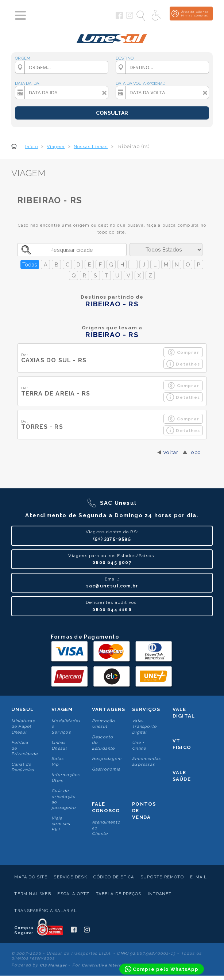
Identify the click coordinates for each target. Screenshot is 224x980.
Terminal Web (32, 894)
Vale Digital (184, 713)
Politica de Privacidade (24, 748)
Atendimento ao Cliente (106, 828)
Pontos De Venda (144, 811)
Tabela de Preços (119, 894)
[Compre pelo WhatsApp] (162, 969)
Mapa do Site (31, 877)
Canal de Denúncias (23, 767)
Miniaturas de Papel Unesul (23, 727)
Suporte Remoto (162, 877)
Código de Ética (114, 877)
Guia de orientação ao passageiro (64, 799)
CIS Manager (53, 965)
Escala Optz (73, 894)
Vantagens (109, 709)
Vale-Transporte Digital (144, 727)
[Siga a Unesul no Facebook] (119, 18)
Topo (195, 452)
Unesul (22, 709)
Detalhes (183, 364)
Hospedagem (107, 759)
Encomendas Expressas (146, 761)
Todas (30, 264)
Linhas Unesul (59, 745)
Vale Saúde (182, 776)
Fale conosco (106, 807)
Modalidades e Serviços (66, 727)
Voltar (171, 452)
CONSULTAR (112, 113)
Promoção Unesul (104, 724)
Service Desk (70, 877)
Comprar (183, 352)
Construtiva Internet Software (114, 965)
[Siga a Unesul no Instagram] (130, 18)
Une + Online (139, 745)
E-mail (198, 877)
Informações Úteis (65, 777)
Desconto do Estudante (103, 743)
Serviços (146, 709)
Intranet (160, 894)
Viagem (62, 709)
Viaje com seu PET (61, 824)
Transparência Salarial (45, 911)
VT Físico (182, 744)
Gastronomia (106, 769)
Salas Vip (57, 761)
